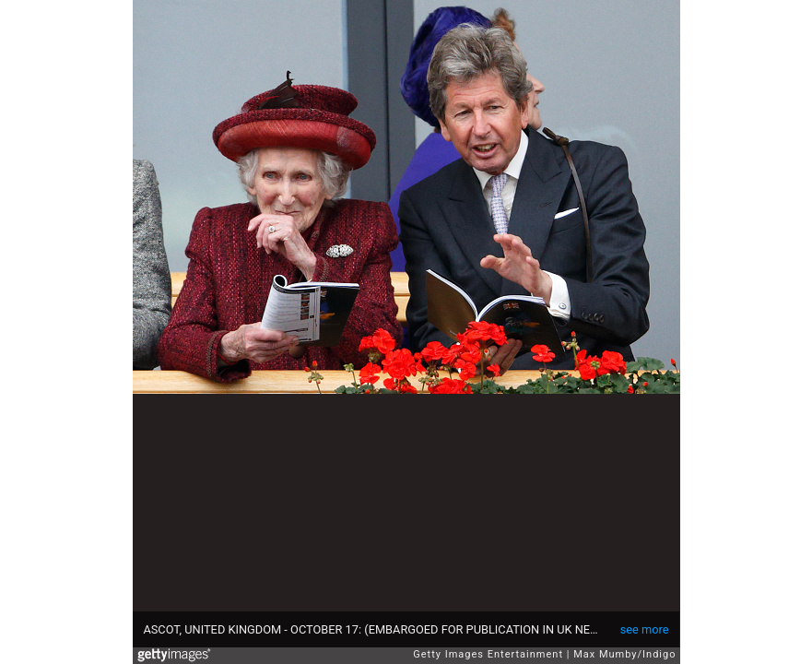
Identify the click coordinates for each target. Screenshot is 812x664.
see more (645, 629)
